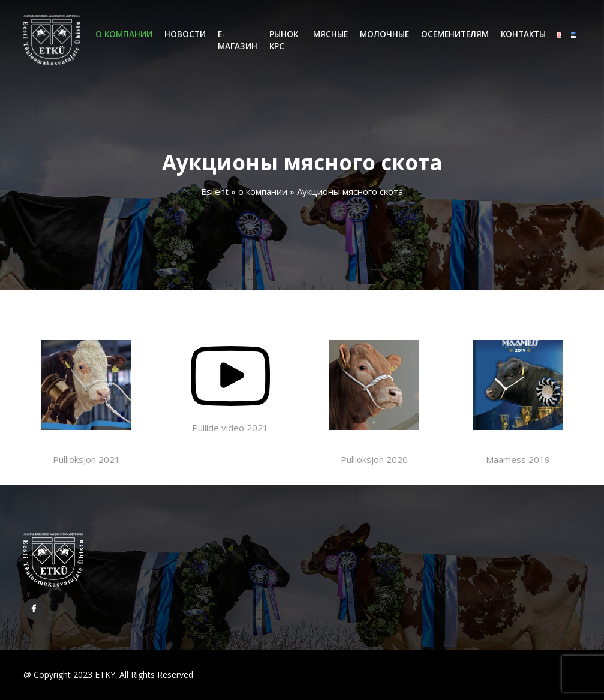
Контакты (523, 34)
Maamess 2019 (518, 403)
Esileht (215, 191)
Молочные (384, 34)
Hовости (185, 34)
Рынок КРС (284, 40)
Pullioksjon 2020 (374, 403)
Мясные (330, 34)
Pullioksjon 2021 (86, 403)
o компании (124, 34)
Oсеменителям (455, 34)
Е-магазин (238, 40)
